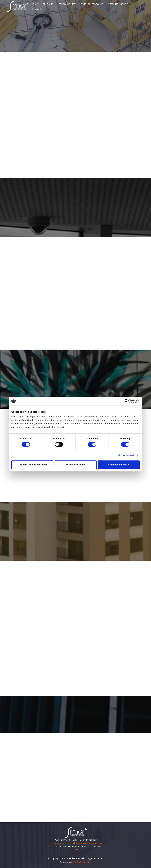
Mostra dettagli (126, 455)
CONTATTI (37, 9)
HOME (35, 4)
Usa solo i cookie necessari (32, 465)
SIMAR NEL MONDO (118, 4)
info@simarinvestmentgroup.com (87, 843)
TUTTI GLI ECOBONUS (92, 4)
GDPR (76, 849)
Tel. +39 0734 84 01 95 (60, 843)
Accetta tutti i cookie (119, 465)
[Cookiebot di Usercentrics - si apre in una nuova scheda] (127, 401)
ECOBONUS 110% (67, 4)
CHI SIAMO (48, 4)
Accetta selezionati (75, 465)
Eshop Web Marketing (81, 862)
